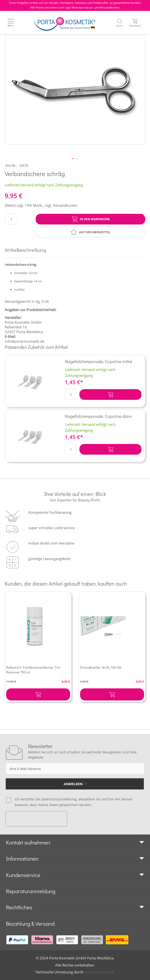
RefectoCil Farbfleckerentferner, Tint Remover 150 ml (33, 670)
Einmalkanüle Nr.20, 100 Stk (101, 667)
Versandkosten (65, 205)
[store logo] (65, 23)
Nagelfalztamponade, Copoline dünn (98, 416)
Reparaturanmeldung (31, 891)
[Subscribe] (75, 784)
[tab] (75, 843)
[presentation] (36, 819)
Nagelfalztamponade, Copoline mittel (99, 361)
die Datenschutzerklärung (56, 799)
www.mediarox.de (99, 972)
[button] (73, 159)
